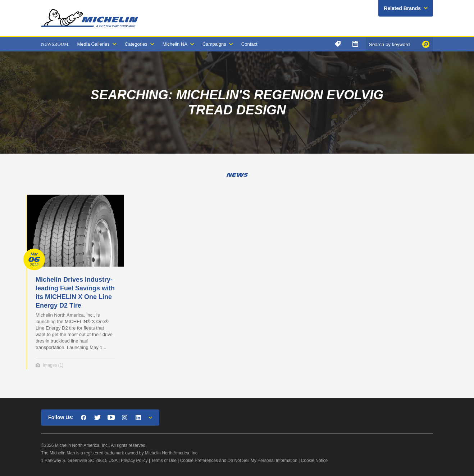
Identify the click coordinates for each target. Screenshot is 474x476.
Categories (136, 44)
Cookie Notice (315, 461)
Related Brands (402, 8)
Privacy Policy (134, 461)
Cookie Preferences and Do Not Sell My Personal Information (239, 461)
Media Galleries (93, 44)
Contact (249, 44)
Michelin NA (175, 44)
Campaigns (214, 44)
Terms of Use (164, 461)
